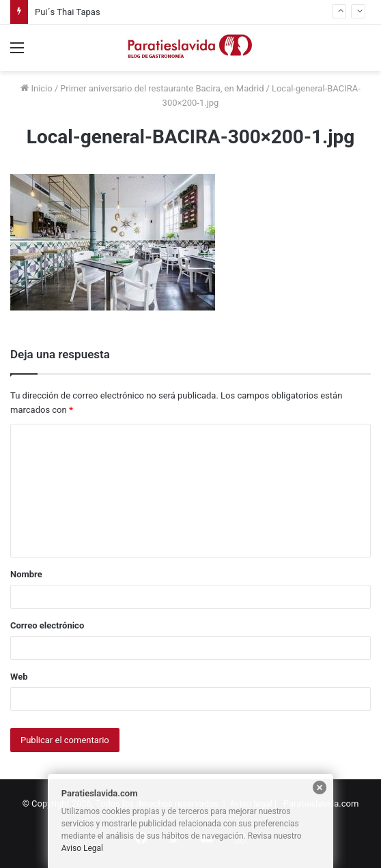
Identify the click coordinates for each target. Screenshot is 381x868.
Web (19, 677)
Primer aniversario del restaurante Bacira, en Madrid (162, 88)
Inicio (36, 88)
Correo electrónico (47, 625)
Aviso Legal (82, 848)
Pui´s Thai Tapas (68, 12)
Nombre (26, 574)
